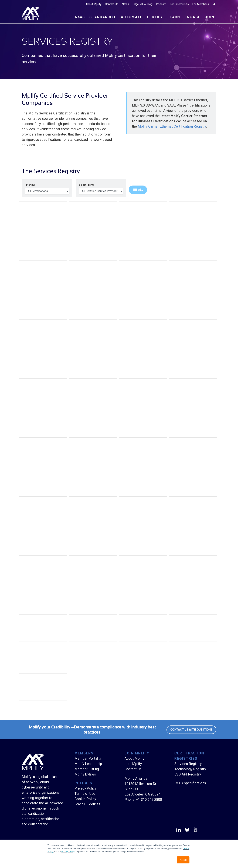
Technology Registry (190, 769)
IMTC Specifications (190, 783)
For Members (201, 4)
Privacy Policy (68, 852)
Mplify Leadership (88, 764)
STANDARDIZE (103, 17)
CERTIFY (155, 17)
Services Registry (188, 764)
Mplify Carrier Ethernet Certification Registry (172, 126)
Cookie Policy (85, 799)
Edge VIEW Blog (142, 4)
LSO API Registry (188, 774)
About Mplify (94, 4)
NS (80, 17)
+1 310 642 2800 (149, 800)
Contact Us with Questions (191, 730)
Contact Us (112, 4)
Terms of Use (85, 794)
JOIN (210, 17)
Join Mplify (133, 764)
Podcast (161, 4)
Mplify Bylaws (85, 774)
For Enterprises (179, 4)
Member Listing (87, 769)
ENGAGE (193, 17)
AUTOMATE (132, 17)
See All (138, 190)
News (125, 4)
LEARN (174, 17)
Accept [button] (183, 860)
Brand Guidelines (87, 804)
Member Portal (86, 758)
